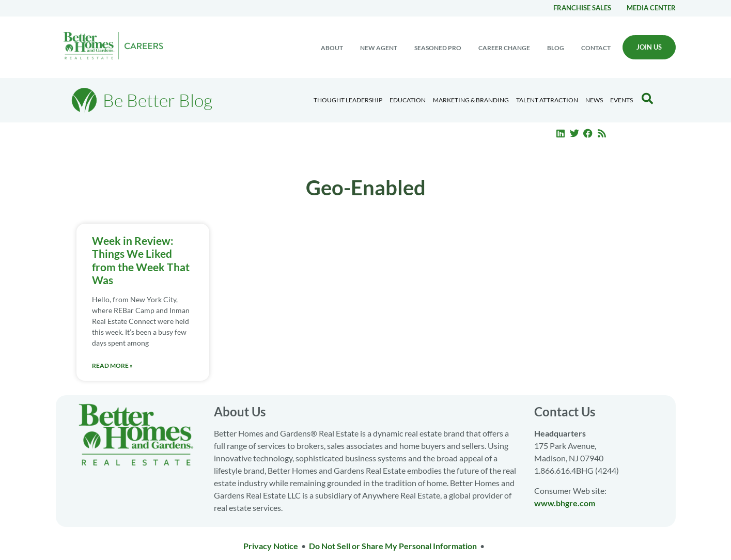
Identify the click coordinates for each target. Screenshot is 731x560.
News (594, 100)
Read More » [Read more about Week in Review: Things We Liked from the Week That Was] (112, 365)
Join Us (649, 47)
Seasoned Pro (438, 48)
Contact (596, 48)
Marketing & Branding (471, 100)
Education (408, 100)
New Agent (379, 48)
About (332, 48)
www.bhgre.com (565, 503)
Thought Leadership (348, 100)
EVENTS (621, 100)
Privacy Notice (271, 546)
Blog (556, 48)
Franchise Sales (582, 8)
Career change (504, 48)
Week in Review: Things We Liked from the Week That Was (141, 260)
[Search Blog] (647, 99)
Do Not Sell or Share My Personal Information (393, 546)
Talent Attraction (547, 100)
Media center (651, 8)
